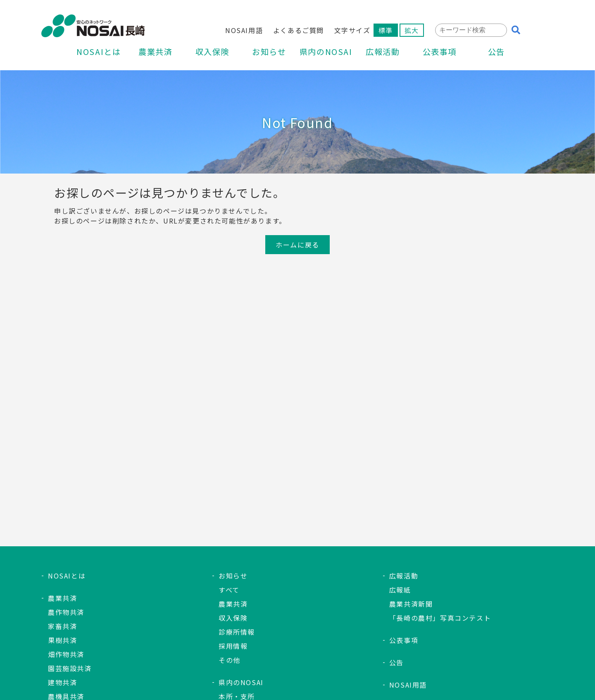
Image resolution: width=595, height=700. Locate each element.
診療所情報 (237, 632)
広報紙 (400, 590)
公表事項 (440, 52)
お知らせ (269, 52)
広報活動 (383, 52)
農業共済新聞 (411, 604)
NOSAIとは (99, 52)
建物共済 (62, 682)
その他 (230, 660)
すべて (229, 590)
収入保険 (212, 52)
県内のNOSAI (326, 52)
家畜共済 (62, 626)
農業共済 (155, 52)
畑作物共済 (66, 654)
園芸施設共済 (70, 668)
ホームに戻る (297, 245)
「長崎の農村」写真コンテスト (440, 618)
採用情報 (233, 646)
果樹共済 (62, 640)
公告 (496, 52)
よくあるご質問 (299, 30)
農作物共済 (66, 612)
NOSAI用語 (244, 30)
